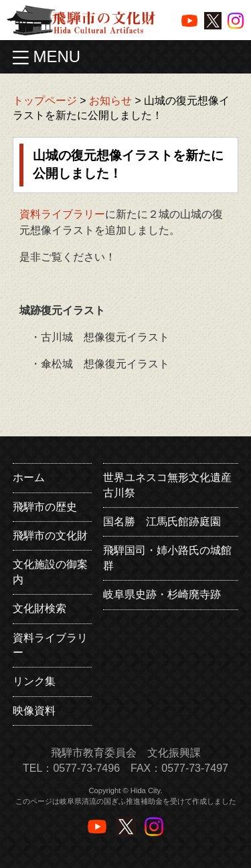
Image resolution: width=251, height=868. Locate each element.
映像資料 (34, 711)
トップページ (45, 101)
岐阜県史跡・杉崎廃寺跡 (162, 594)
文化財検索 (39, 608)
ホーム (29, 477)
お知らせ (110, 101)
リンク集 (34, 681)
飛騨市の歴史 (45, 507)
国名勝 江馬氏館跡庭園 (162, 522)
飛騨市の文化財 (50, 536)
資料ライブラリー (62, 214)
